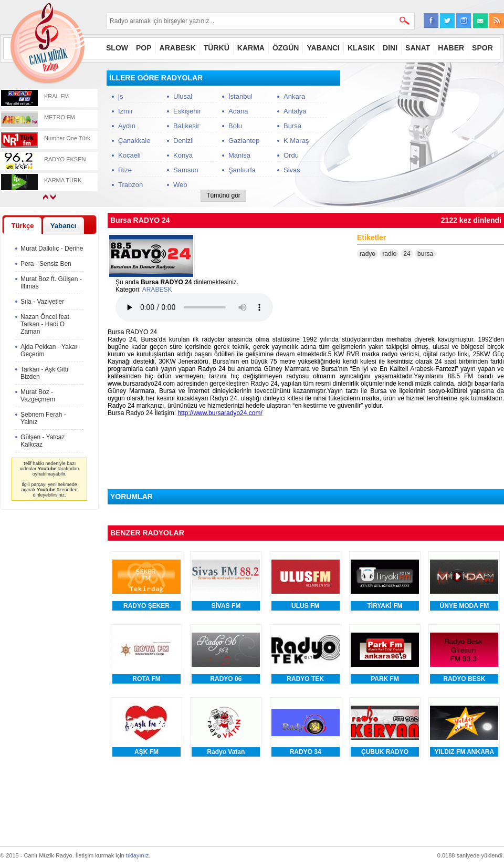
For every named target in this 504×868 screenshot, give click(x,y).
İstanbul (240, 96)
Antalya (295, 111)
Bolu (235, 126)
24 (407, 254)
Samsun (186, 170)
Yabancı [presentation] (64, 226)
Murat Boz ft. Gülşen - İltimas (51, 283)
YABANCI (323, 48)
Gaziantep (244, 141)
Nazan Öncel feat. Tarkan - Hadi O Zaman (46, 324)
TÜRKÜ (217, 48)
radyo (367, 254)
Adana (238, 111)
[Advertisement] (425, 136)
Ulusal (183, 96)
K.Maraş (296, 141)
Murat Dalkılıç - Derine (52, 249)
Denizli (183, 141)
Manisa (239, 155)
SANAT (418, 48)
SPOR (482, 48)
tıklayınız (137, 855)
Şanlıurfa (242, 170)
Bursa (292, 126)
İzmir (125, 111)
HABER (451, 48)
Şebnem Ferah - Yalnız (43, 418)
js (120, 96)
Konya (183, 155)
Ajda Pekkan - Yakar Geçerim (49, 350)
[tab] (23, 225)
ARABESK (178, 48)
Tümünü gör (223, 195)
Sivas (292, 170)
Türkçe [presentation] (22, 226)
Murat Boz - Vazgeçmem (38, 396)
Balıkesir (186, 126)
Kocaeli (129, 155)
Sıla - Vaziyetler (42, 302)
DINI (390, 48)
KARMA (251, 48)
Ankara (294, 96)
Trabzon (130, 185)
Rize (125, 170)
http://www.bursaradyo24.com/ (220, 413)
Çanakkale (134, 141)
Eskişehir (187, 111)
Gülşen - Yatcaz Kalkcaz (43, 441)
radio (389, 254)
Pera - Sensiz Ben (46, 264)
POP (144, 48)
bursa (425, 254)
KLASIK (361, 48)
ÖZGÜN (286, 48)
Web (180, 185)
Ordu (291, 155)
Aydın (127, 126)
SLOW (117, 48)
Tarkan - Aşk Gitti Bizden (44, 373)
